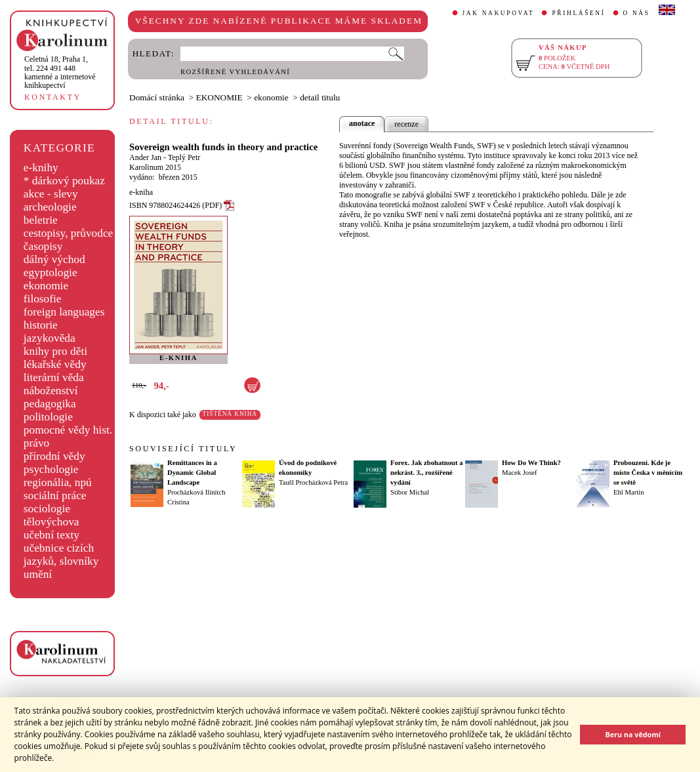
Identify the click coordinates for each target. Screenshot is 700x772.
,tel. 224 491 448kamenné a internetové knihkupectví (60, 72)
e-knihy (41, 168)
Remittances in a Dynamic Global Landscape (192, 473)
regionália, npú (58, 482)
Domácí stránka (157, 97)
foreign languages (64, 312)
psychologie (51, 469)
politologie (48, 417)
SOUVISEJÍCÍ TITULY (183, 449)
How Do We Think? (531, 463)
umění (38, 574)
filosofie (43, 299)
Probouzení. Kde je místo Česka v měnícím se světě (648, 473)
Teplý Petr (184, 157)
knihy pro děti (55, 351)
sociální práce (55, 496)
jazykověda (50, 338)
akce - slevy (51, 194)
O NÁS (637, 13)
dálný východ (54, 259)
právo (36, 443)
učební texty (51, 535)
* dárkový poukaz (64, 181)
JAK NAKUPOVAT (499, 13)
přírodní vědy (54, 456)
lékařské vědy (55, 364)
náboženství (51, 391)
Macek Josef (520, 473)
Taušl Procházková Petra (313, 482)
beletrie (41, 220)
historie (41, 325)
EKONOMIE (219, 97)
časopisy (43, 246)
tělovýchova (51, 522)
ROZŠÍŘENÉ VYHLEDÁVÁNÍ (235, 72)
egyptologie (51, 273)
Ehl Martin (628, 492)
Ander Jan (145, 157)
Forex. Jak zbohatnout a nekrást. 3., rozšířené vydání (427, 473)
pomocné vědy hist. (68, 430)
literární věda (54, 377)
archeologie (50, 207)
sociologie (47, 509)
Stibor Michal (410, 492)
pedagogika (50, 404)
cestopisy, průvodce (69, 233)
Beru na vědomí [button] (633, 734)
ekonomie (46, 286)
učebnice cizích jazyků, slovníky (61, 555)
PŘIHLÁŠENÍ (578, 13)
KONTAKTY (53, 97)
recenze (406, 124)
